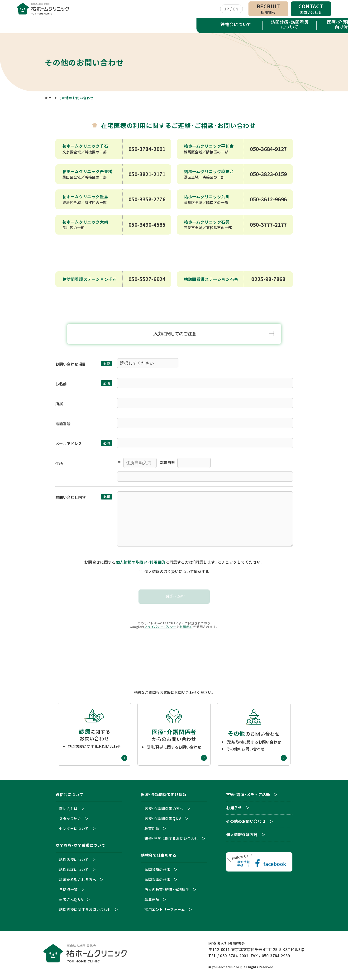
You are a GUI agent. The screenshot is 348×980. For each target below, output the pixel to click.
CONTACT (311, 9)
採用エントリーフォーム (165, 911)
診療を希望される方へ (78, 881)
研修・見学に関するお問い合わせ (171, 840)
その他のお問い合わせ (246, 823)
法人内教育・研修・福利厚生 (167, 891)
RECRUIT (268, 9)
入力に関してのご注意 (175, 335)
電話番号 (63, 425)
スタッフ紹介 (70, 820)
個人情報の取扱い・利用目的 (141, 564)
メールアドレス (69, 445)
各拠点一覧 (68, 891)
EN (236, 9)
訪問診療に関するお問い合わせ (85, 911)
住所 (59, 465)
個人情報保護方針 (242, 837)
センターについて (74, 830)
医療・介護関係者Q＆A (163, 820)
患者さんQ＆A (71, 901)
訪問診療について (74, 861)
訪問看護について (74, 871)
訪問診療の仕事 (157, 871)
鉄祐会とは (68, 810)
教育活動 (152, 830)
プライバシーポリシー (160, 629)
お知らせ (309, 27)
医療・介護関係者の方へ (164, 810)
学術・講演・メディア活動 (255, 27)
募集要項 (152, 901)
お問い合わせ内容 (71, 499)
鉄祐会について (39, 25)
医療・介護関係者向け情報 (147, 25)
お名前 (61, 386)
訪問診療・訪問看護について (93, 25)
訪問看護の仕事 (157, 881)
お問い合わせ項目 (71, 366)
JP (227, 9)
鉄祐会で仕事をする (201, 25)
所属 (59, 405)
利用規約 (186, 629)
